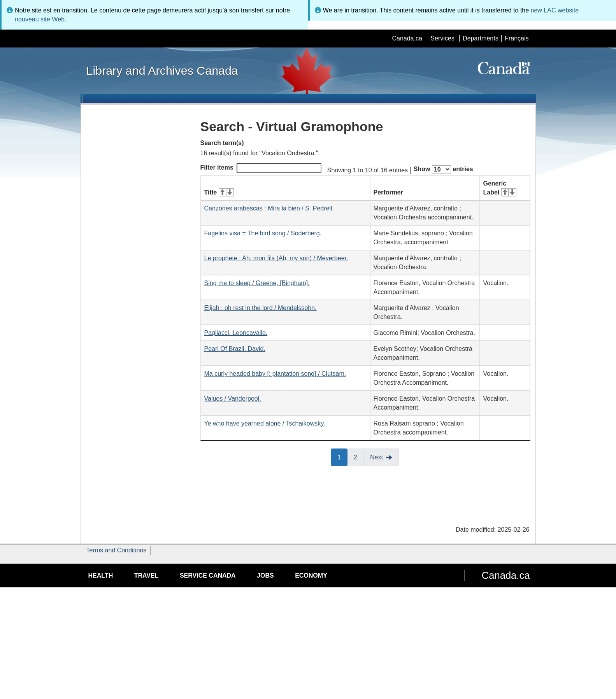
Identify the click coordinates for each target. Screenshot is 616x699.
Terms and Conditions (117, 550)
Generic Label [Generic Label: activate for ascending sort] (500, 188)
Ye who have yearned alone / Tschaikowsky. (265, 423)
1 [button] (342, 457)
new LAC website (555, 10)
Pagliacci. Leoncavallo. (236, 333)
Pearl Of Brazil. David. (235, 349)
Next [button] (376, 457)
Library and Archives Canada (162, 70)
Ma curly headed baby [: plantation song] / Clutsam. (275, 374)
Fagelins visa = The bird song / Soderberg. (263, 233)
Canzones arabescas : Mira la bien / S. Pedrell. (269, 208)
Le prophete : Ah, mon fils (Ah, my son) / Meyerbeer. (276, 258)
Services (442, 38)
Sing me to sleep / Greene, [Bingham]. (257, 283)
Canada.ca (407, 38)
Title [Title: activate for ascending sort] (219, 192)
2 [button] (359, 457)
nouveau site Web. (40, 19)
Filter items (261, 168)
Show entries (443, 169)
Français (517, 38)
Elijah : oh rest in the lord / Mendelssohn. (261, 308)
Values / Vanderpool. (233, 399)
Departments (481, 38)
